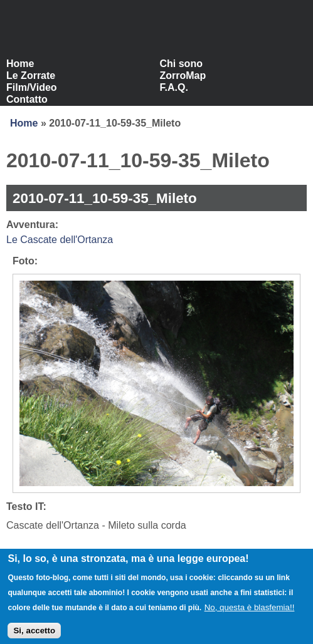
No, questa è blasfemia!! (250, 612)
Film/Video (32, 87)
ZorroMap (183, 75)
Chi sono (181, 64)
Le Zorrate (31, 75)
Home (20, 64)
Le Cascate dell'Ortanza (60, 240)
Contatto (27, 99)
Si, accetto (34, 635)
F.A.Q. (174, 87)
